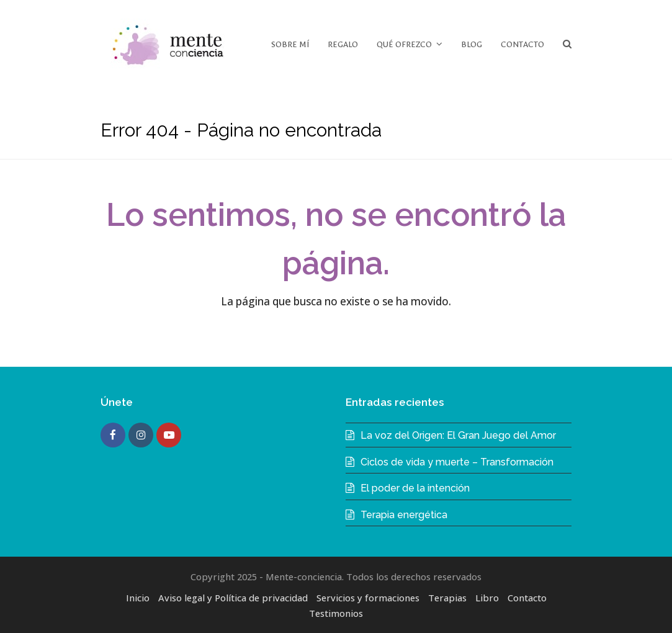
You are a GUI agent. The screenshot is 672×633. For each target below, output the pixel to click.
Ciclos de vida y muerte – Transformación (457, 462)
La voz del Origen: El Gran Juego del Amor (458, 435)
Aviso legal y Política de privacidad (233, 598)
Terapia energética (404, 515)
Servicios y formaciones (368, 598)
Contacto (527, 598)
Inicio (138, 598)
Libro (487, 598)
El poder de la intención (415, 488)
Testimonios (336, 613)
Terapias (447, 598)
